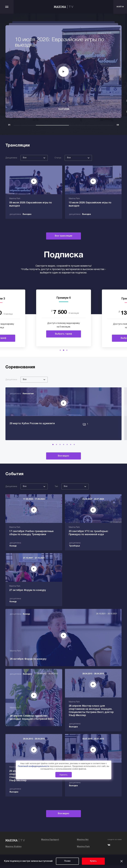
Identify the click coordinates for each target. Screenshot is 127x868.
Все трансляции (64, 236)
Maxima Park (83, 849)
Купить (93, 861)
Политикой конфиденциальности (34, 766)
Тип (56, 493)
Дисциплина (11, 158)
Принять (64, 775)
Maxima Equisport (50, 842)
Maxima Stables (13, 849)
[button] (60, 350)
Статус (58, 158)
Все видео (64, 462)
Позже (67, 861)
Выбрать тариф (64, 334)
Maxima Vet (83, 842)
